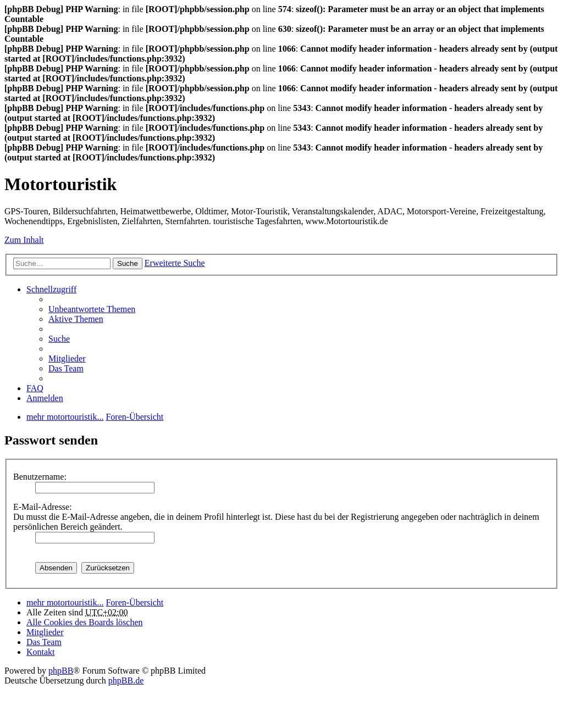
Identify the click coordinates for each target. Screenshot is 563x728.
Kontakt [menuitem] (41, 652)
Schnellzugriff (51, 289)
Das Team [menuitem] (66, 368)
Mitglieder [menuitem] (67, 359)
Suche (128, 263)
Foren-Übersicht (134, 602)
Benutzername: (40, 477)
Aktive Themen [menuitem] (76, 319)
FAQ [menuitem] (35, 388)
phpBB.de (126, 680)
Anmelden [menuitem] (45, 398)
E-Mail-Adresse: (43, 507)
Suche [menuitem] (59, 339)
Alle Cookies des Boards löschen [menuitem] (85, 622)
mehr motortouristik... (65, 602)
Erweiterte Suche (175, 263)
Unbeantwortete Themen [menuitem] (92, 309)
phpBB (61, 671)
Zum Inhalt (24, 240)
